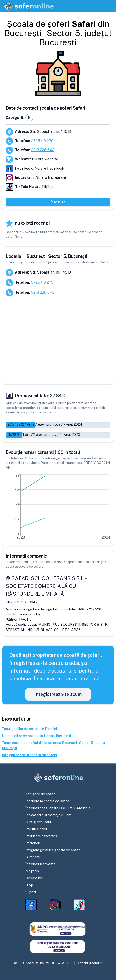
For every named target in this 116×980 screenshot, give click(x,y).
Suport (31, 892)
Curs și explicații (38, 822)
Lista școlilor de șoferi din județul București (36, 736)
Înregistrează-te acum (58, 694)
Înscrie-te (58, 202)
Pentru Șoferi (36, 829)
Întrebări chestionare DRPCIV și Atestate (58, 808)
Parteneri (33, 843)
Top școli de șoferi (40, 794)
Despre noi (34, 878)
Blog (29, 885)
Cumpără (33, 857)
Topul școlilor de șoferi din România (30, 729)
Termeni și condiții (89, 963)
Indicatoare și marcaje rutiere (49, 815)
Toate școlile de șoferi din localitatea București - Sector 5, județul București (54, 745)
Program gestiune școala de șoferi (53, 850)
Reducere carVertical (42, 836)
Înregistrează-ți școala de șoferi (29, 755)
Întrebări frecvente (41, 864)
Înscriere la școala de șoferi (48, 801)
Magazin (32, 871)
